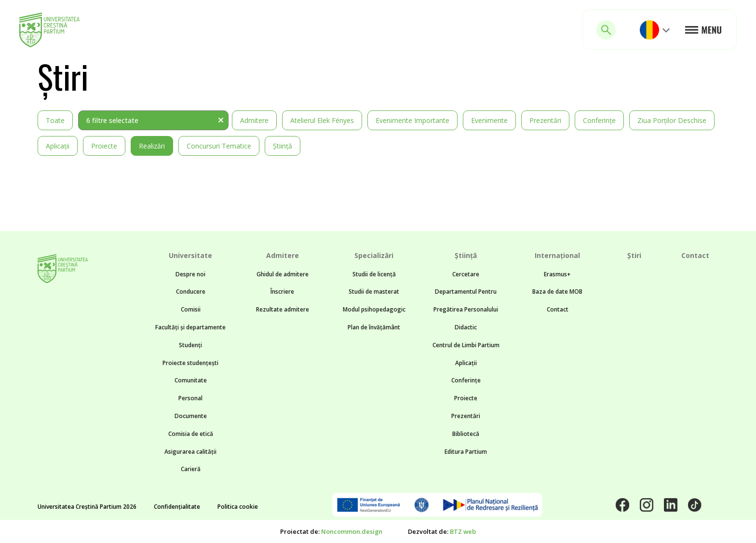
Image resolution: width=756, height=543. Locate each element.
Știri (634, 255)
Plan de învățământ (374, 327)
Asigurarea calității (190, 452)
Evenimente (489, 120)
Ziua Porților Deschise (672, 120)
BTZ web (463, 531)
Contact (558, 309)
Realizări (152, 146)
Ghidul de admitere (283, 274)
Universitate (190, 255)
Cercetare (466, 274)
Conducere (191, 292)
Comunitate (191, 380)
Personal (190, 398)
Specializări (374, 255)
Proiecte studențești (190, 363)
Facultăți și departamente (190, 327)
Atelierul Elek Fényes (322, 120)
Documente (191, 416)
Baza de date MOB (557, 292)
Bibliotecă (466, 434)
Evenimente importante (412, 120)
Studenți (190, 345)
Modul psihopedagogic (374, 309)
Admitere (254, 120)
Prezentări (545, 120)
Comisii (191, 309)
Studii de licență (374, 274)
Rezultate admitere (283, 309)
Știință (283, 146)
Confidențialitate (177, 507)
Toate (55, 120)
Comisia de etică (191, 434)
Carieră (191, 469)
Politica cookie (238, 507)
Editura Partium (466, 452)
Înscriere (282, 292)
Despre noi (190, 274)
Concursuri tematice (219, 146)
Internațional (557, 255)
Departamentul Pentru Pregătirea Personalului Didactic (466, 309)
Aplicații (58, 146)
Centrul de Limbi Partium (466, 345)
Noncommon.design (352, 531)
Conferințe (599, 120)
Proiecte (104, 146)
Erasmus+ (557, 274)
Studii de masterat (374, 292)
